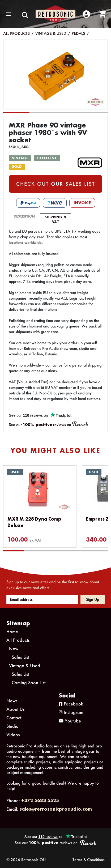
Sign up (93, 599)
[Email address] (42, 599)
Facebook (71, 704)
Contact (14, 718)
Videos (13, 735)
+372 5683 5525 (40, 800)
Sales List (20, 657)
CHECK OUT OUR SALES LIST (56, 184)
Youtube (70, 721)
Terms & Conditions (89, 860)
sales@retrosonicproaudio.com (56, 809)
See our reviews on (48, 424)
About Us (16, 709)
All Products (16, 33)
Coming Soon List (29, 682)
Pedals (78, 33)
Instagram (71, 712)
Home (12, 631)
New (14, 648)
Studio (12, 726)
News (12, 701)
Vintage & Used (51, 33)
